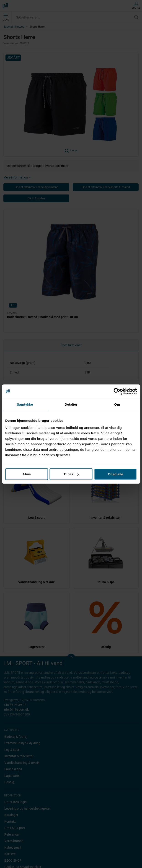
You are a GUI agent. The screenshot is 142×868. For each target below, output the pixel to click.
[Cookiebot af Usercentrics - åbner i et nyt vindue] (117, 391)
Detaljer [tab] (71, 404)
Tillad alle (115, 474)
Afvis (27, 474)
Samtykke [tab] (25, 404)
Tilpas (71, 474)
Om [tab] (117, 404)
